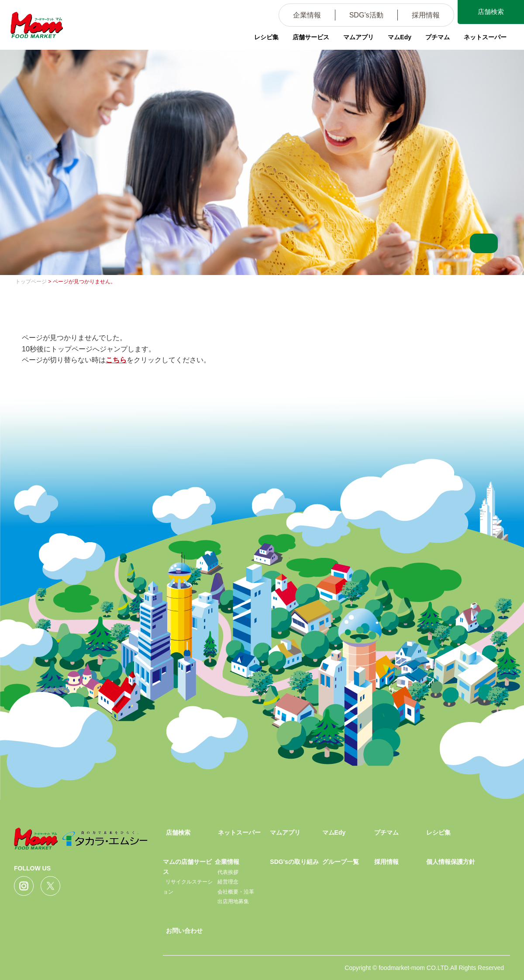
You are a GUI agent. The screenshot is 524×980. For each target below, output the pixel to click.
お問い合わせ (184, 931)
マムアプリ (359, 37)
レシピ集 (266, 37)
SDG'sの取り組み (294, 862)
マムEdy (400, 37)
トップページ (31, 282)
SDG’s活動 (363, 15)
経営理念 (228, 882)
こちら (116, 360)
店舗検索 (489, 12)
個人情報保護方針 (451, 862)
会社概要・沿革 (236, 892)
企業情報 (303, 15)
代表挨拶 (228, 872)
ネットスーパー (485, 37)
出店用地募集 (233, 901)
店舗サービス (311, 37)
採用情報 (422, 15)
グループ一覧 (341, 862)
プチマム (438, 37)
